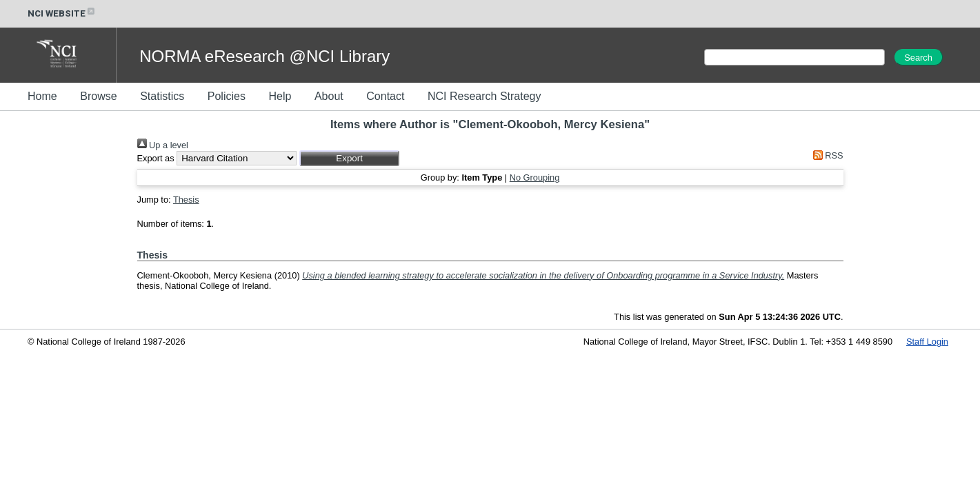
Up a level (163, 145)
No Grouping (535, 177)
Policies (227, 96)
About (329, 96)
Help (280, 96)
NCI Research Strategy (484, 96)
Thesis (186, 200)
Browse (98, 96)
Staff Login (927, 342)
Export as (156, 158)
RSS (826, 155)
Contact (385, 96)
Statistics (162, 96)
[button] (349, 158)
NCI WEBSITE (62, 13)
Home (42, 96)
